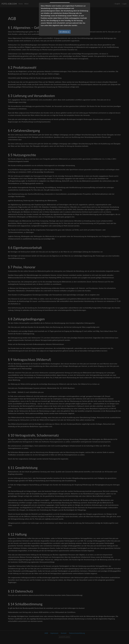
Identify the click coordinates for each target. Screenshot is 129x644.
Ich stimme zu (65, 32)
